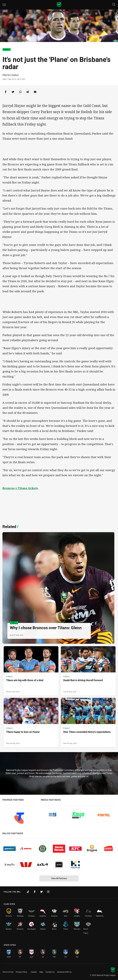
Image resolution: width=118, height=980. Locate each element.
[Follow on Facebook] (35, 892)
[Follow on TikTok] (28, 892)
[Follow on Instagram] (48, 892)
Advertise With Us (64, 972)
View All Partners (59, 878)
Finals (7, 50)
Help (41, 972)
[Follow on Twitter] (41, 892)
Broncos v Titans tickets (20, 488)
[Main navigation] (4, 5)
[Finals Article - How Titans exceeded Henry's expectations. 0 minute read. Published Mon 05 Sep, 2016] (88, 722)
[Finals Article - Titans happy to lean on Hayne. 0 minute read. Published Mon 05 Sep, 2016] (31, 722)
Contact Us (50, 972)
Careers (34, 972)
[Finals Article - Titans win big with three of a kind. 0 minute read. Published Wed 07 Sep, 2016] (31, 671)
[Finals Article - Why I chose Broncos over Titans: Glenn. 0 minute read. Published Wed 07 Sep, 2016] (58, 588)
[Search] (114, 5)
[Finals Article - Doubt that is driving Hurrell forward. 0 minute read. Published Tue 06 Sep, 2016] (88, 671)
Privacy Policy (21, 972)
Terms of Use (8, 972)
